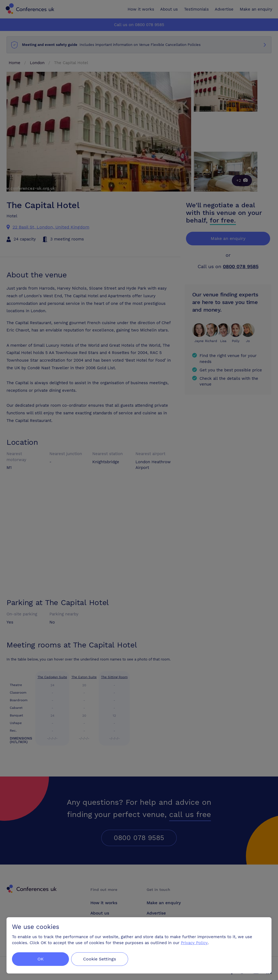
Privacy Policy (194, 943)
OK (41, 959)
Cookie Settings (101, 959)
